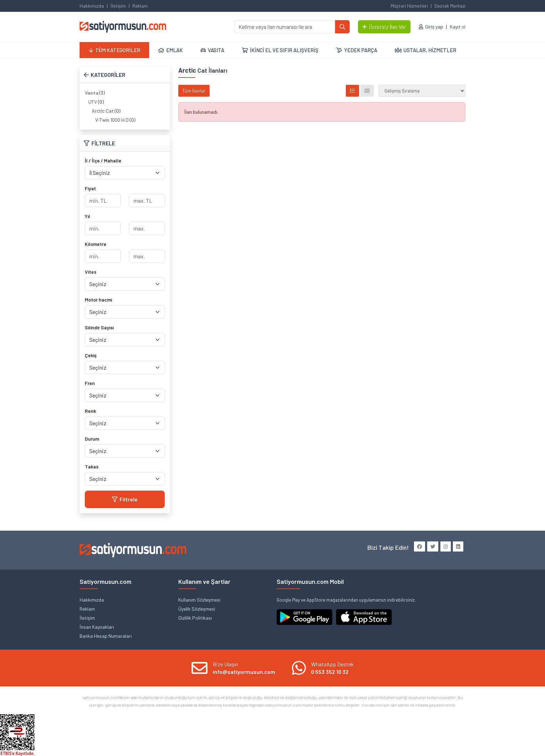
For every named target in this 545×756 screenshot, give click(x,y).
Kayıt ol (458, 27)
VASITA (212, 50)
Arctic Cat (103, 111)
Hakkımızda (92, 6)
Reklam (140, 6)
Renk (90, 411)
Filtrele (125, 499)
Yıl (87, 216)
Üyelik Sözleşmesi (197, 609)
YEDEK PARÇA (357, 50)
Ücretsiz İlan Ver (384, 27)
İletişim (118, 6)
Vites (91, 272)
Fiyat (90, 188)
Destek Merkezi (450, 6)
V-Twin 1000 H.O (112, 120)
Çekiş (91, 355)
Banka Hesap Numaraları (106, 636)
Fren (90, 383)
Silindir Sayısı (99, 327)
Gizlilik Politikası (195, 618)
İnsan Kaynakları (97, 627)
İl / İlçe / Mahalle (103, 160)
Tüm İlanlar (194, 91)
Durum (92, 439)
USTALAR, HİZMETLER (426, 50)
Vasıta (92, 93)
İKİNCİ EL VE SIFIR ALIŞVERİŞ (280, 50)
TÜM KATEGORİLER (115, 50)
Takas (92, 467)
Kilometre (96, 244)
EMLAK (170, 50)
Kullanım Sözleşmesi (199, 600)
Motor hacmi (98, 300)
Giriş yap (434, 27)
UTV (93, 102)
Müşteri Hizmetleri (409, 6)
